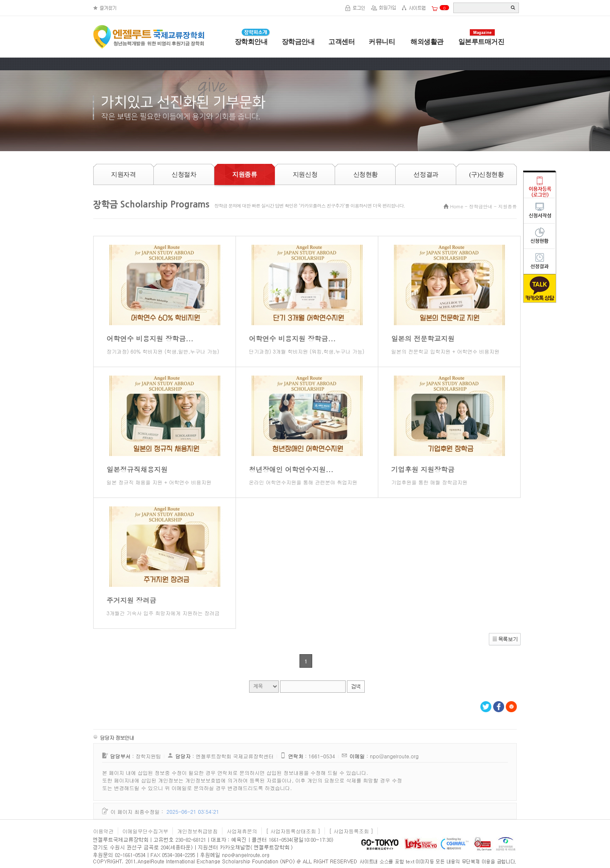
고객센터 (341, 42)
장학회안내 (251, 42)
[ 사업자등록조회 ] (351, 831)
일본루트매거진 (481, 42)
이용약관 (103, 831)
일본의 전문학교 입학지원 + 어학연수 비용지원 (445, 351)
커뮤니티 (382, 42)
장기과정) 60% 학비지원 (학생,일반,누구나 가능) (163, 351)
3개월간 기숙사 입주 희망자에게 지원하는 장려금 (163, 613)
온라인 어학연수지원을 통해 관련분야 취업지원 (303, 482)
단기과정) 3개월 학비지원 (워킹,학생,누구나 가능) (307, 351)
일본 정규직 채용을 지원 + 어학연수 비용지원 (159, 482)
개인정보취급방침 (197, 831)
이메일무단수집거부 (145, 831)
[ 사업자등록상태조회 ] (293, 831)
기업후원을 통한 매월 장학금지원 (430, 482)
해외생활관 (426, 42)
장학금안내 (298, 42)
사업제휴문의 (242, 831)
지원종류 (507, 206)
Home (457, 206)
